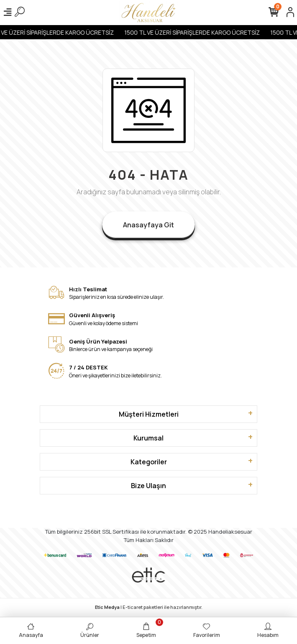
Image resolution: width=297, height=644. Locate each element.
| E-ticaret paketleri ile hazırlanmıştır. (149, 607)
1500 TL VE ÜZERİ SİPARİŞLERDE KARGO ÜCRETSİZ (196, 32)
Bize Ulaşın (148, 486)
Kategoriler (149, 462)
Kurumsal (148, 438)
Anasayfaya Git (148, 225)
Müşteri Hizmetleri (149, 414)
